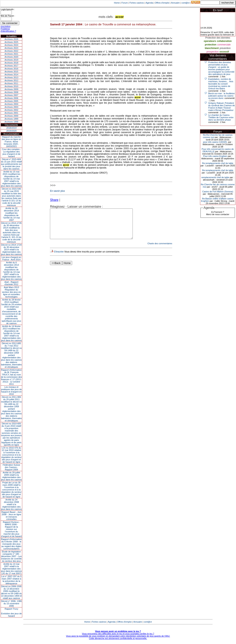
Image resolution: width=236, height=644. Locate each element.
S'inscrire (59, 258)
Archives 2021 (11, 54)
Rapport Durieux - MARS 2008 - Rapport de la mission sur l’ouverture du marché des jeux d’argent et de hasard (11, 529)
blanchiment (212, 48)
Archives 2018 (11, 63)
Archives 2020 (11, 57)
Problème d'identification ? (8, 30)
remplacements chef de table (215, 177)
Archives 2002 (11, 110)
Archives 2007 (11, 95)
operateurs (210, 41)
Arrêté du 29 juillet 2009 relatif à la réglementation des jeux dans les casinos (12, 476)
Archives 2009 (11, 89)
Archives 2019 (11, 60)
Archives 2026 (11, 39)
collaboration (224, 41)
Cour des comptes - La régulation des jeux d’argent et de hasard (11, 153)
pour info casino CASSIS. (215, 142)
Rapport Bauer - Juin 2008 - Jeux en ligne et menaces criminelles (11, 516)
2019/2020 (11, 131)
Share (54, 200)
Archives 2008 (11, 92)
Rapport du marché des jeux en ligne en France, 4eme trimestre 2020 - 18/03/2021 (11, 142)
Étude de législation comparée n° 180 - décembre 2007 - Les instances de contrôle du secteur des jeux (11, 556)
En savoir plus (57, 191)
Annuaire (175, 3)
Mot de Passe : (8, 16)
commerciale (224, 45)
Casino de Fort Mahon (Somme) (218, 192)
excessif (224, 52)
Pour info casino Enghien (215, 156)
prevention (225, 48)
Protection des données (218, 38)
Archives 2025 (11, 42)
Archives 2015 (11, 72)
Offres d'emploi (162, 3)
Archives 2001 (11, 113)
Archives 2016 (11, 69)
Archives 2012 (11, 80)
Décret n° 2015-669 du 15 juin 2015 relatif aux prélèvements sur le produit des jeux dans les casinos (11, 164)
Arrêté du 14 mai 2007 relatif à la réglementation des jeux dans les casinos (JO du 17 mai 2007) (12, 569)
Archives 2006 (11, 98)
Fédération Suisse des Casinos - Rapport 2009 (12, 467)
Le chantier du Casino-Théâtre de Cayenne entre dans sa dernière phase (221, 117)
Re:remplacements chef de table (218, 163)
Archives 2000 (11, 116)
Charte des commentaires (160, 249)
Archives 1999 (11, 119)
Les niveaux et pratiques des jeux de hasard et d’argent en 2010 (12, 391)
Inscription (6, 26)
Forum (125, 3)
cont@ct (186, 3)
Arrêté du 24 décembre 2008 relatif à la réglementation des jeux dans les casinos (12, 504)
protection (211, 45)
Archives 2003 (11, 107)
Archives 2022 (11, 51)
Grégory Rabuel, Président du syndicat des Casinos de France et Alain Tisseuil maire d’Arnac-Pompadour (222, 107)
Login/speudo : (8, 9)
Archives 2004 (11, 104)
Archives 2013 (11, 77)
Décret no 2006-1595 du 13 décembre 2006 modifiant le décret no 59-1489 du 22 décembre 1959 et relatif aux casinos (12, 592)
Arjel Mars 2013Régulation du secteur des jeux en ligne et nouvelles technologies (11, 292)
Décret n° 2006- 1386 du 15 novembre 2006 (12, 603)
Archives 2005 (11, 101)
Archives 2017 (11, 66)
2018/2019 (11, 128)
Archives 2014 (11, 75)
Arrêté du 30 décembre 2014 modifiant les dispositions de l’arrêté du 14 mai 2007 (12, 214)
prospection (213, 52)
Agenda (149, 3)
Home (117, 3)
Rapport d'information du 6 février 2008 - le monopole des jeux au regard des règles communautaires (12, 544)
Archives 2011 (11, 83)
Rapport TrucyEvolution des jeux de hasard (12, 612)
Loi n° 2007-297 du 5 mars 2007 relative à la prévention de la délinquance (11, 580)
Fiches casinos (137, 3)
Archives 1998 (11, 122)
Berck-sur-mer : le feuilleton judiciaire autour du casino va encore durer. (222, 96)
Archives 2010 (11, 86)
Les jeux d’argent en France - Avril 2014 (11, 258)
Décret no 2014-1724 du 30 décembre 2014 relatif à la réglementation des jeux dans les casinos (12, 250)
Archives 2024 (11, 45)
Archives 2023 (11, 48)
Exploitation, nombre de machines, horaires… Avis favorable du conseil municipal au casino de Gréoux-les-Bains (221, 84)
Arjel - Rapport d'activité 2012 (12, 283)
